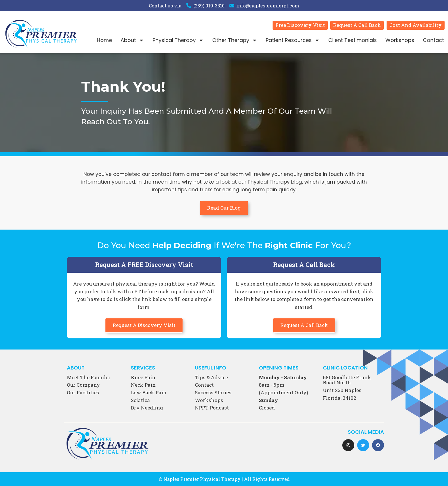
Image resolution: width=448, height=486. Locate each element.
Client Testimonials (353, 40)
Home (104, 40)
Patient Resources (293, 40)
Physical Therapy (178, 40)
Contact (433, 40)
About (132, 40)
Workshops (400, 40)
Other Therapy (235, 40)
